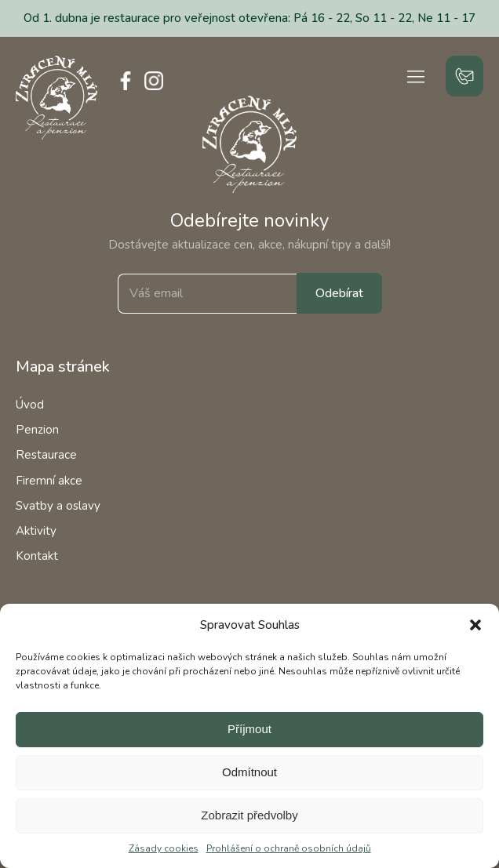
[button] (475, 625)
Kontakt (37, 556)
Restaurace (46, 455)
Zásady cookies (164, 848)
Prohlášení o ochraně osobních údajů (289, 848)
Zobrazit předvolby (249, 815)
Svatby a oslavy (58, 506)
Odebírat (339, 293)
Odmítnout (249, 772)
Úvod (30, 405)
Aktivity (36, 531)
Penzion (37, 430)
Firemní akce (49, 481)
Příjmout (249, 729)
